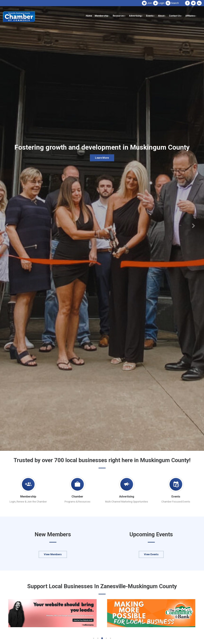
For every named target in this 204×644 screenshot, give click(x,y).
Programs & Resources (77, 502)
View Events (151, 554)
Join (150, 3)
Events (150, 16)
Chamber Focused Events (176, 502)
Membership (101, 16)
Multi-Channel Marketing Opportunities (127, 502)
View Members (53, 554)
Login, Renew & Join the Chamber (28, 502)
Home (89, 16)
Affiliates (190, 16)
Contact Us (175, 16)
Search (175, 3)
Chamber (77, 496)
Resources (119, 16)
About (161, 16)
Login (161, 3)
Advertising (135, 16)
